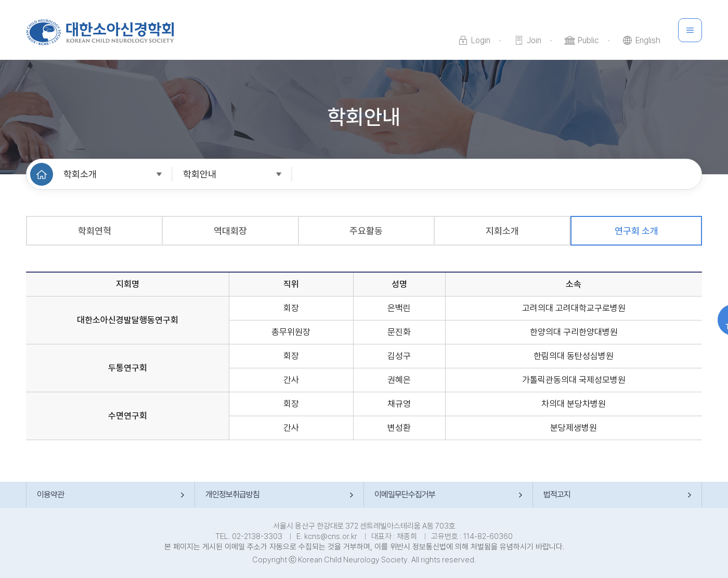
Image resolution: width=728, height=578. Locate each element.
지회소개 (502, 231)
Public (588, 40)
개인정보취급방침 (232, 494)
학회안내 (200, 174)
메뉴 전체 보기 (690, 30)
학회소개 (80, 174)
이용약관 (50, 494)
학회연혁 (95, 231)
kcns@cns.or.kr (331, 536)
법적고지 (557, 494)
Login (481, 40)
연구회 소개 (636, 231)
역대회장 (230, 231)
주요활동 (366, 231)
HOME (42, 174)
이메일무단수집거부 (405, 494)
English (648, 40)
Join (534, 40)
